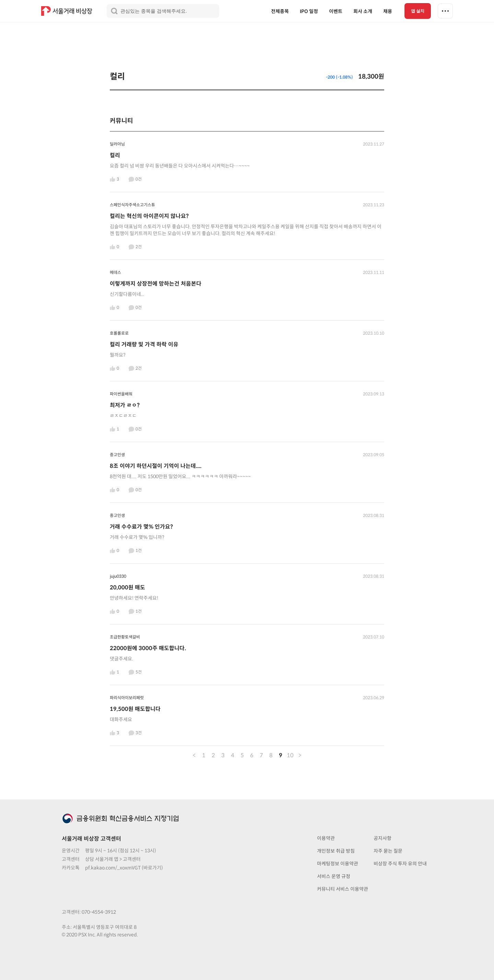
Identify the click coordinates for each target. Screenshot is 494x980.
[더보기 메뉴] (445, 11)
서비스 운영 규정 (334, 876)
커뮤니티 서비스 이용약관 (343, 889)
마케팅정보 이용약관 (338, 864)
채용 (388, 11)
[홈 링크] (68, 11)
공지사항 (383, 838)
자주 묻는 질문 (388, 851)
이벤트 (336, 11)
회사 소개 (363, 11)
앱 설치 (418, 11)
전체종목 (280, 11)
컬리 (117, 77)
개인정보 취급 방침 (336, 851)
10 (290, 755)
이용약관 (326, 838)
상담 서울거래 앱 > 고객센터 (113, 859)
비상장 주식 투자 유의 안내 (400, 864)
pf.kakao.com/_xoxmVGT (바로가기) (124, 868)
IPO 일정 (309, 11)
